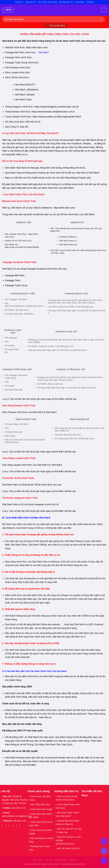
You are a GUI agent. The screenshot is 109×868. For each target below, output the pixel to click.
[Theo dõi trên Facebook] (2, 826)
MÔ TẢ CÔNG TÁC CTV (69, 848)
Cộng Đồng (80, 2)
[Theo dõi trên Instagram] (6, 826)
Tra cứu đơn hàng (57, 26)
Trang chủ (19, 2)
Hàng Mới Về (30, 2)
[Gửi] (102, 19)
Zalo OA (24, 127)
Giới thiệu (38, 860)
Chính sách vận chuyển (41, 809)
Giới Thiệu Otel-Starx (40, 804)
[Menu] (8, 10)
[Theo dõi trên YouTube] (21, 826)
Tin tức (49, 860)
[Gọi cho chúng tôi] (17, 826)
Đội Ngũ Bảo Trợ (66, 2)
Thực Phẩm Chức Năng (47, 2)
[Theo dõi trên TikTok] (10, 826)
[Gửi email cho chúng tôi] (14, 826)
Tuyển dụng (61, 860)
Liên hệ (72, 860)
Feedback (90, 2)
